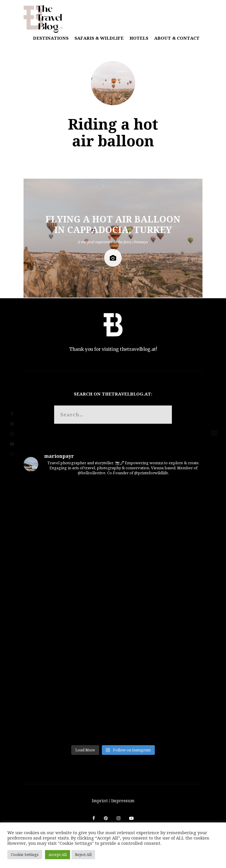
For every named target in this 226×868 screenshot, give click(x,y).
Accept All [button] (58, 854)
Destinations (51, 38)
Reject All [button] (83, 854)
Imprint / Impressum (113, 801)
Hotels (139, 38)
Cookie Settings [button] (25, 854)
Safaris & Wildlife (99, 38)
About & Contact (177, 38)
